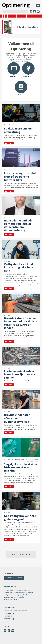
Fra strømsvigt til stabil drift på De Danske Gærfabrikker (20, 176)
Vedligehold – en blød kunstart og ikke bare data (19, 267)
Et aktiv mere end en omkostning (18, 130)
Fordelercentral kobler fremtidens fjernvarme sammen (20, 374)
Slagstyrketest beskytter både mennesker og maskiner (21, 467)
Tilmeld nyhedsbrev (14, 578)
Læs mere (9, 143)
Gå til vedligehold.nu (27, 27)
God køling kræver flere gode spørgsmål (20, 517)
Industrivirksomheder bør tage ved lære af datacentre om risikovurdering (19, 225)
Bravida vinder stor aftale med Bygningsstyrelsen (17, 418)
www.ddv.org (9, 619)
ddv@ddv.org (9, 613)
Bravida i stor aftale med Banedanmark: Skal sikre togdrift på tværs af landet (21, 323)
